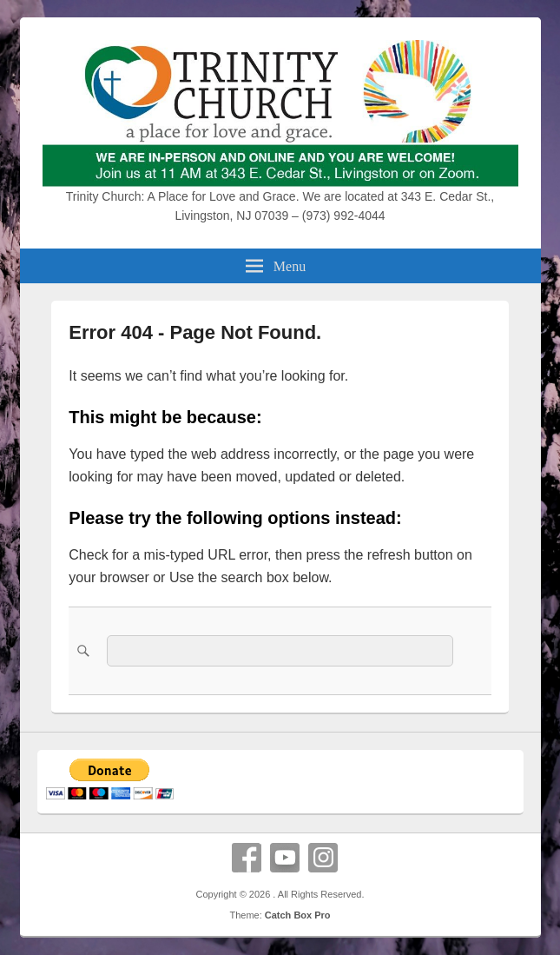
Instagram (323, 858)
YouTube (285, 858)
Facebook (247, 858)
